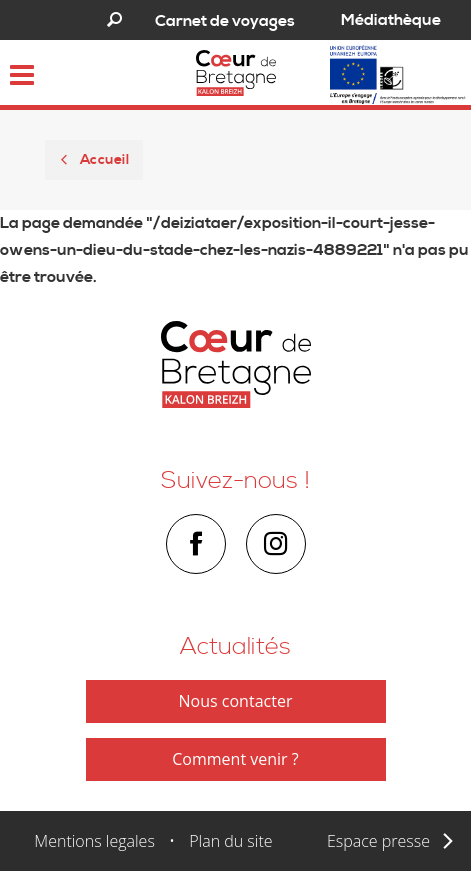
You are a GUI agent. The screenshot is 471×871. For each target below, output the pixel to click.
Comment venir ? (235, 759)
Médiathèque (391, 20)
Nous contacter (236, 701)
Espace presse (378, 841)
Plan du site (230, 841)
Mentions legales (94, 841)
